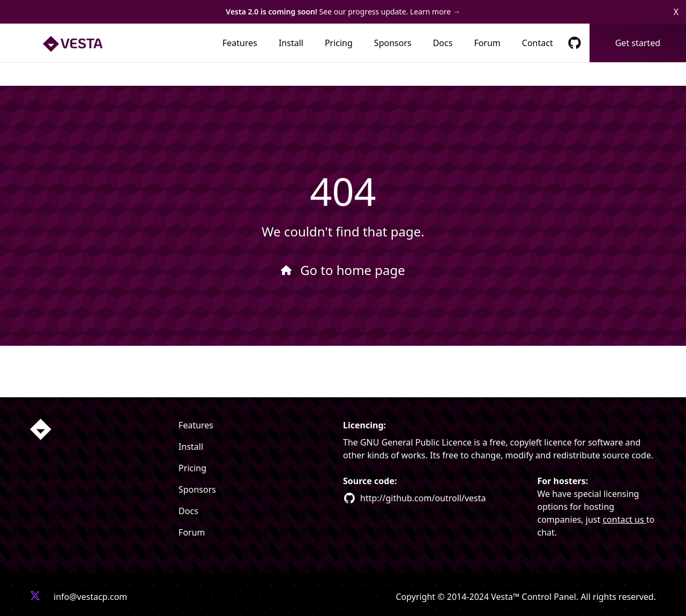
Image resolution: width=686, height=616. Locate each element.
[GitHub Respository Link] (575, 43)
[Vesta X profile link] (35, 597)
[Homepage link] (41, 429)
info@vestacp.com (90, 597)
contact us (624, 519)
